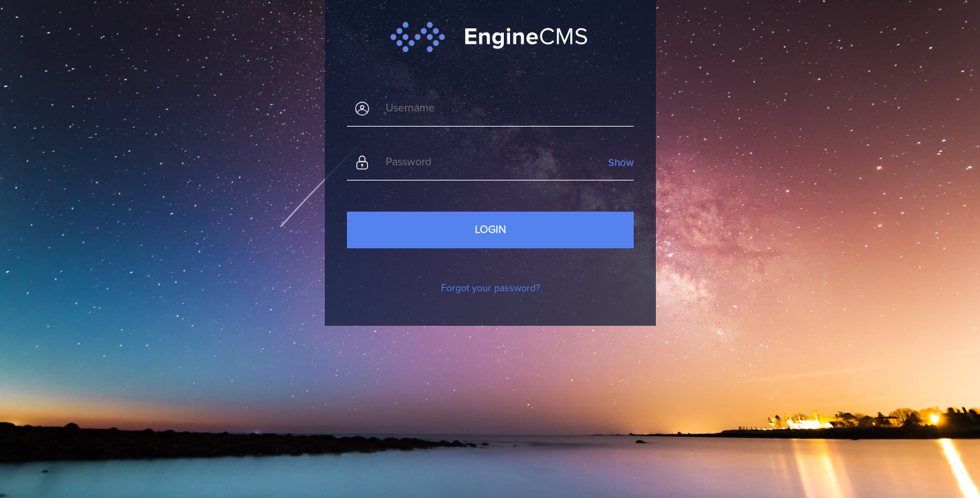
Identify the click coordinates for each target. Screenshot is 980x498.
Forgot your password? (490, 288)
